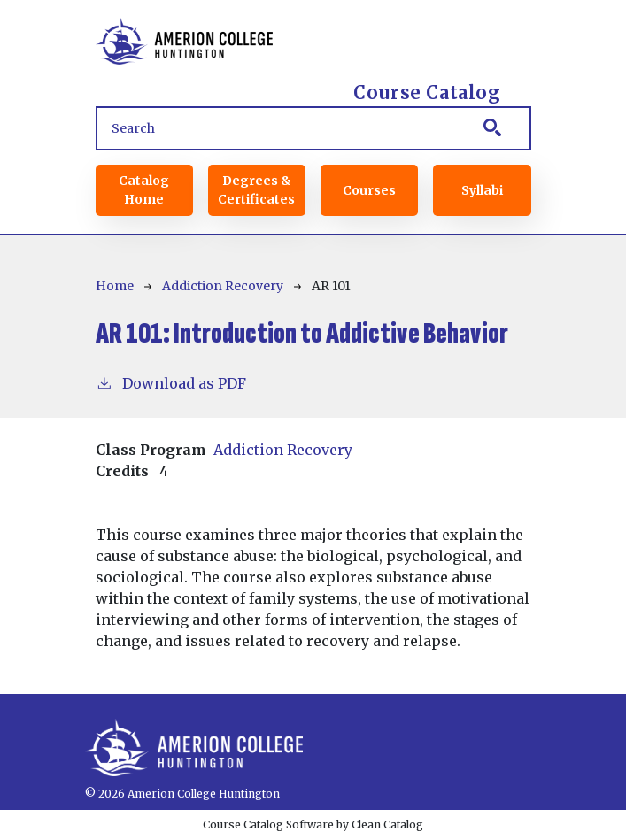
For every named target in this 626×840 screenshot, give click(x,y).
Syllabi (482, 190)
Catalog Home (144, 190)
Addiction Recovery (223, 286)
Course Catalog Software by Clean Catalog (313, 825)
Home (115, 286)
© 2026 (105, 794)
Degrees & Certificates (256, 190)
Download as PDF (171, 382)
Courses (369, 190)
